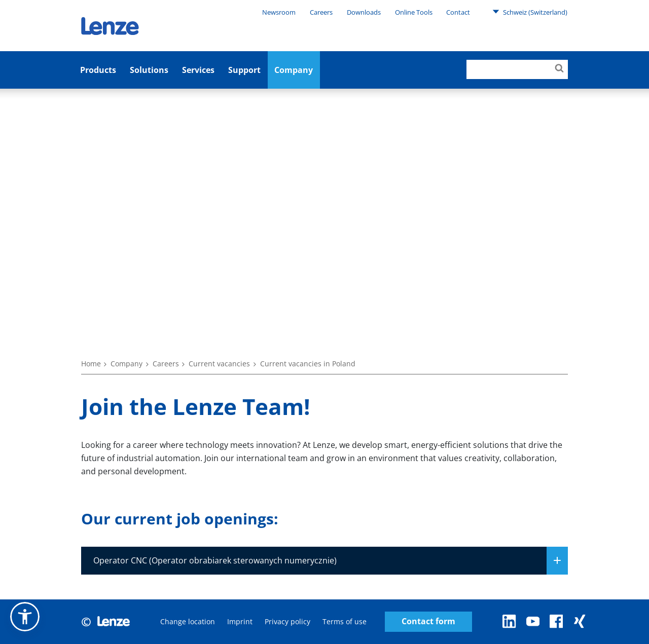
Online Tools (414, 12)
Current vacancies (219, 364)
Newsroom (279, 12)
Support (244, 70)
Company (294, 70)
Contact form (428, 621)
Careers (321, 12)
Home (91, 364)
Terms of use (345, 621)
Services (198, 70)
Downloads (364, 12)
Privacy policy (287, 621)
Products (98, 70)
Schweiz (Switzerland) (530, 12)
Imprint (240, 621)
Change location (188, 621)
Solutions (149, 70)
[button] (25, 617)
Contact (458, 12)
